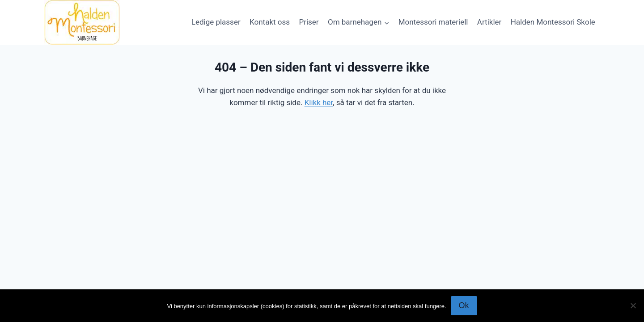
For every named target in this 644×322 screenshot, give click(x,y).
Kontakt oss (270, 22)
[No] (633, 305)
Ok (464, 305)
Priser (309, 22)
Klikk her (319, 102)
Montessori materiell (433, 22)
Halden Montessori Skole (553, 22)
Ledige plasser (216, 22)
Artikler (489, 22)
